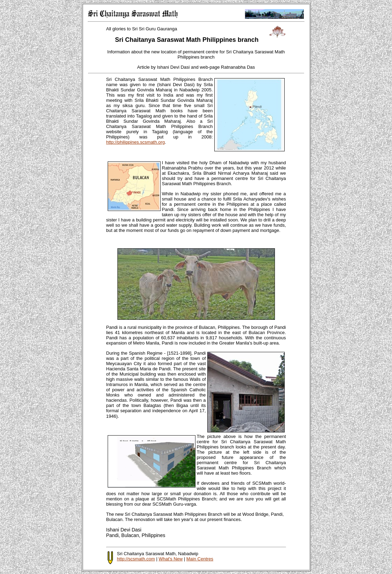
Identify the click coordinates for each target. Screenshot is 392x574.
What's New (171, 559)
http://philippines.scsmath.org (136, 142)
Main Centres (200, 559)
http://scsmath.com (136, 559)
